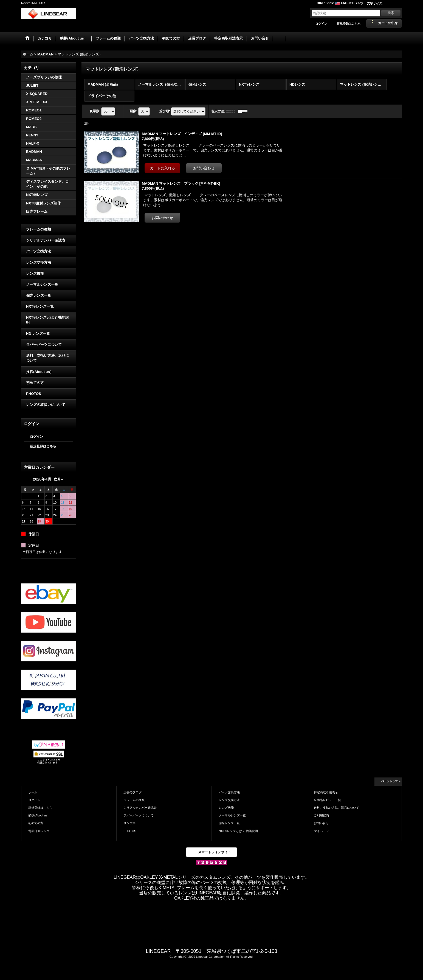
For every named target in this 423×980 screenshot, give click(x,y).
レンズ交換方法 (39, 262)
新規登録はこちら (349, 24)
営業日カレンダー (40, 830)
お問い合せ (321, 823)
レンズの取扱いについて (46, 404)
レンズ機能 (35, 273)
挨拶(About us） (40, 371)
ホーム (33, 792)
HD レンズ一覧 (38, 333)
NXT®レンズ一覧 (40, 306)
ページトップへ (391, 781)
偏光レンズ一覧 (39, 295)
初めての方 (35, 382)
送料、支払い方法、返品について (47, 357)
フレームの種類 (39, 229)
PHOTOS (34, 393)
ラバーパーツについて (44, 344)
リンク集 (129, 823)
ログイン (321, 24)
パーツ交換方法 (39, 251)
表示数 (95, 111)
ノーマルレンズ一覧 (42, 284)
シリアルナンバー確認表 (46, 240)
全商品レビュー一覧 (327, 799)
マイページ (321, 830)
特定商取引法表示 (326, 792)
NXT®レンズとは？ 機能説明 (47, 320)
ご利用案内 (321, 815)
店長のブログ (132, 792)
